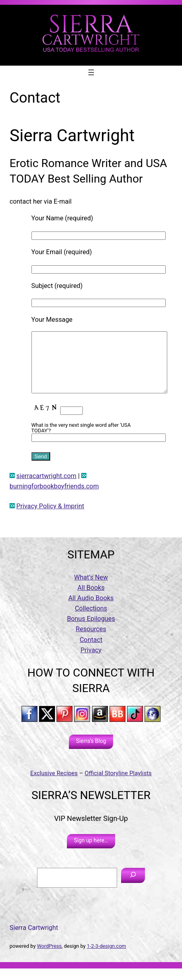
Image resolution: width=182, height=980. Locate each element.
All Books (91, 600)
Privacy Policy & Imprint (50, 518)
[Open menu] (91, 72)
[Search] (133, 887)
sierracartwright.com (46, 488)
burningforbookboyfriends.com (54, 498)
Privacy (91, 662)
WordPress (49, 958)
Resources (91, 641)
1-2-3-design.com (107, 958)
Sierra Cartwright (34, 940)
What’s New (91, 589)
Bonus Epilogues (91, 631)
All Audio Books (91, 610)
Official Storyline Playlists (118, 785)
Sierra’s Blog (91, 753)
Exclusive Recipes (54, 785)
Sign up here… (91, 852)
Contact (91, 652)
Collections (91, 620)
